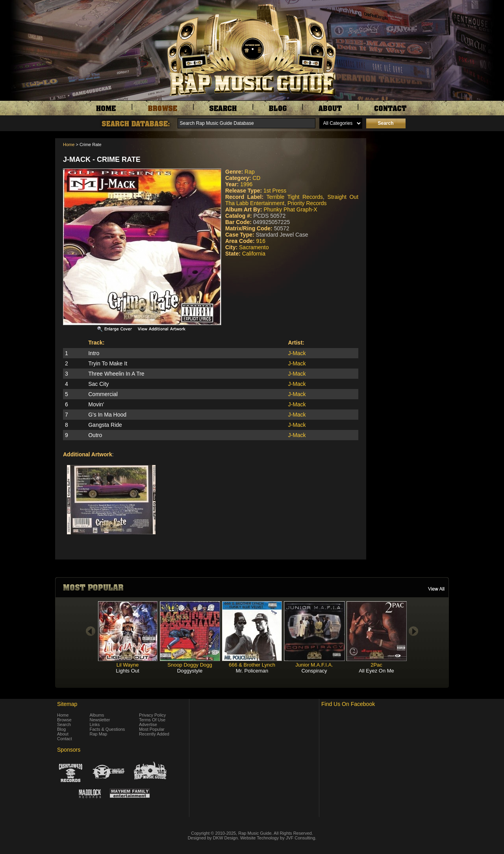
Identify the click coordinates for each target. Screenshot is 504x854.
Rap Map (99, 734)
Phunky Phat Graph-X (290, 209)
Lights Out (127, 671)
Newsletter (100, 720)
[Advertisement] (409, 178)
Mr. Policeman (252, 671)
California (254, 254)
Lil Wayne (128, 665)
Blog (61, 729)
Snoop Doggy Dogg (190, 665)
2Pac (376, 665)
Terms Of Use (152, 720)
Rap (250, 172)
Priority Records (307, 203)
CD (256, 178)
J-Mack (297, 353)
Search (64, 724)
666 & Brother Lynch (252, 665)
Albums (97, 715)
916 (261, 241)
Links (95, 724)
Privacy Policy (152, 715)
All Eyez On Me (376, 671)
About (63, 734)
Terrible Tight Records (295, 197)
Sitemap (67, 704)
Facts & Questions (107, 729)
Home (69, 144)
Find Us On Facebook (348, 704)
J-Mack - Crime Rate (102, 159)
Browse (64, 720)
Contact (65, 739)
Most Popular (152, 729)
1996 (246, 184)
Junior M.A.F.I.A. (314, 665)
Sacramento (254, 247)
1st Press (275, 191)
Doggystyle (190, 671)
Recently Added (154, 734)
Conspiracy (314, 671)
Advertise (148, 724)
